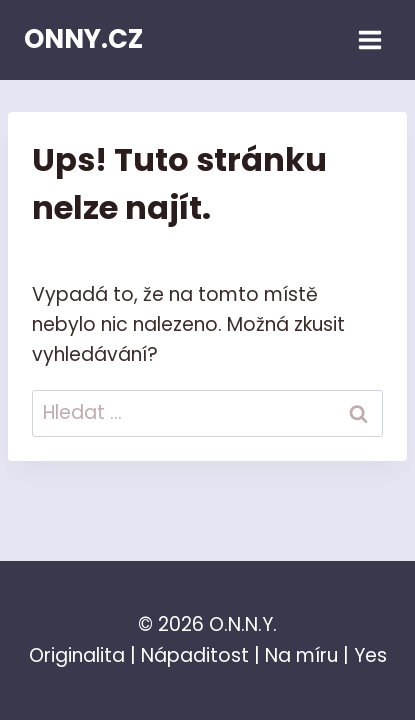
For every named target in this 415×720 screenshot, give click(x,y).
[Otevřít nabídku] (369, 39)
